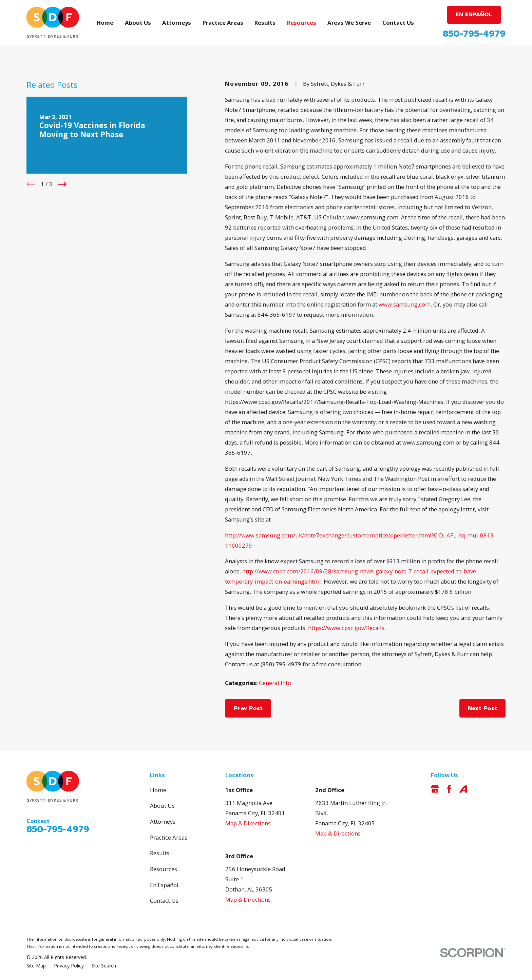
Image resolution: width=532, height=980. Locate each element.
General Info (275, 683)
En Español (164, 885)
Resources (164, 869)
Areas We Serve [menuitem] (349, 23)
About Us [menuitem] (138, 23)
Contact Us (164, 900)
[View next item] (62, 184)
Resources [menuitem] (302, 23)
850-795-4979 (474, 34)
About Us (162, 806)
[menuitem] (36, 966)
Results (160, 853)
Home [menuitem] (105, 23)
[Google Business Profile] (435, 789)
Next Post (482, 708)
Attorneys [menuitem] (177, 23)
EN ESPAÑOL (474, 14)
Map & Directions (248, 823)
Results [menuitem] (265, 23)
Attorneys (163, 821)
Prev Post (248, 708)
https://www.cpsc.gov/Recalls (346, 628)
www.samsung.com (405, 304)
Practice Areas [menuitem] (223, 23)
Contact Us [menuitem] (398, 23)
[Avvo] (463, 789)
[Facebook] (449, 789)
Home (158, 790)
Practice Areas (169, 837)
